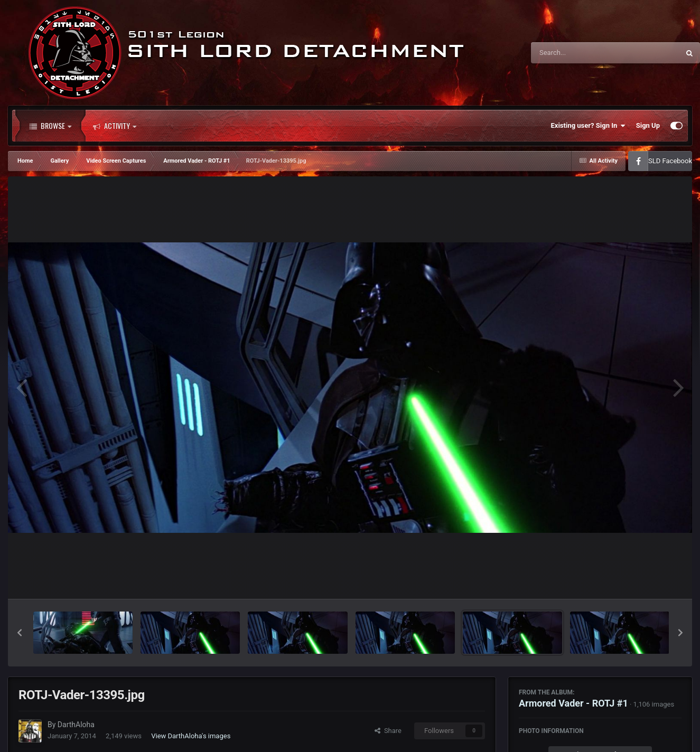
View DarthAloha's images (191, 736)
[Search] (578, 53)
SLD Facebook (670, 161)
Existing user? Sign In (588, 126)
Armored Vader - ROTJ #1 (573, 703)
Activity (115, 126)
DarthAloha (76, 725)
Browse (50, 126)
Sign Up (648, 125)
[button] (20, 633)
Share (388, 731)
